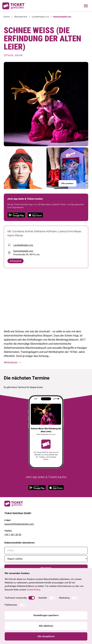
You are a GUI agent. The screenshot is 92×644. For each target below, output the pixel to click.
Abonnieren (46, 568)
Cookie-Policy (33, 590)
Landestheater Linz (40, 17)
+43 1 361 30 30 (13, 534)
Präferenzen (11, 605)
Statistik (43, 598)
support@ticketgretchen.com (19, 524)
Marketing (64, 598)
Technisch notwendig (16, 598)
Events (7, 17)
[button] (46, 362)
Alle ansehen (67, 183)
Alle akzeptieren (46, 636)
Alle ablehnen (46, 626)
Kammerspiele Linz (62, 17)
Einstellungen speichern (46, 615)
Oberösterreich (21, 17)
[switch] (32, 598)
